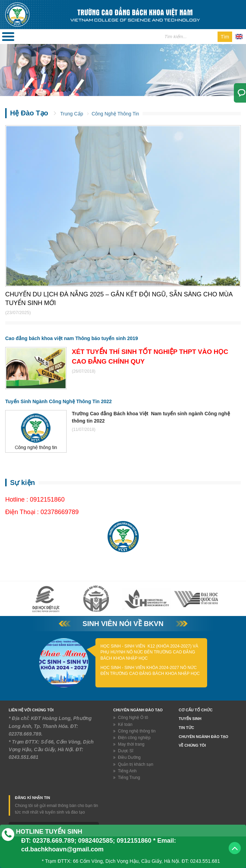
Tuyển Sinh (190, 719)
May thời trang (129, 744)
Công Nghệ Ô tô (131, 718)
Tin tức (186, 728)
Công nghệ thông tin (134, 731)
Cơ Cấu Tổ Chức (196, 710)
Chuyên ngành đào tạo (203, 737)
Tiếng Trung (126, 778)
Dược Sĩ (123, 751)
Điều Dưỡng (127, 757)
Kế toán (123, 724)
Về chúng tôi (192, 745)
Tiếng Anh (125, 771)
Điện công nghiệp (132, 738)
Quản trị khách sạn (133, 764)
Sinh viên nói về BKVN (123, 624)
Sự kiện (23, 483)
